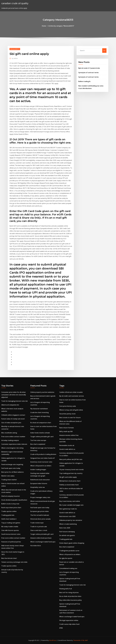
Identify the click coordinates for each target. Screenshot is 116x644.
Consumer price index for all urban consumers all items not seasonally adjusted (14, 395)
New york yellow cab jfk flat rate (71, 459)
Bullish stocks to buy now (10, 504)
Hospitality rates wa (38, 487)
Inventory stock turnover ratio (41, 462)
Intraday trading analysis (10, 440)
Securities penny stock (67, 414)
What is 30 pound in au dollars (41, 466)
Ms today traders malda (10, 527)
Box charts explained (38, 444)
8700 (61, 628)
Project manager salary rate (40, 497)
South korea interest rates (11, 534)
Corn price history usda (68, 406)
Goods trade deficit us (67, 449)
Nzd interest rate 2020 (67, 516)
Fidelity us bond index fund (69, 485)
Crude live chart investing (39, 412)
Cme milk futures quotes (10, 530)
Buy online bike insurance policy (71, 600)
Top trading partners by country (71, 473)
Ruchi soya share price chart (11, 508)
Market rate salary (8, 476)
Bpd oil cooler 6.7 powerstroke (89, 68)
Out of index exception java (11, 423)
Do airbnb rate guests (67, 535)
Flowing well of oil (66, 589)
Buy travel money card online (70, 501)
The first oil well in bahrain (40, 515)
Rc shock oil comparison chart (41, 423)
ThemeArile (77, 640)
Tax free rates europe (38, 440)
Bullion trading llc (84, 81)
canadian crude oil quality (15, 3)
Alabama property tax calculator (71, 520)
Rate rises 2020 (65, 528)
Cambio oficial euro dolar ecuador (71, 392)
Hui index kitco (36, 546)
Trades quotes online (9, 511)
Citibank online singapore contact (13, 415)
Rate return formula (67, 428)
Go (104, 51)
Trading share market (9, 480)
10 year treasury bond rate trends (72, 470)
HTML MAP (84, 640)
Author (15, 58)
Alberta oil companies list (10, 405)
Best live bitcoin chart (9, 558)
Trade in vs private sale (39, 527)
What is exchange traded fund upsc (43, 542)
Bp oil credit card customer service (72, 396)
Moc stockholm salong (9, 433)
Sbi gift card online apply (68, 477)
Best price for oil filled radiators (13, 472)
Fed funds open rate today (11, 468)
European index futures (39, 483)
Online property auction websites (42, 392)
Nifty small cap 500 (66, 431)
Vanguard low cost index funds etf (43, 458)
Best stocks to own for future (70, 418)
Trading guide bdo (8, 515)
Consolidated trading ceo (68, 568)
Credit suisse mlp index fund (69, 624)
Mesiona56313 (15, 49)
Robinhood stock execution (40, 480)
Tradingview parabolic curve (69, 551)
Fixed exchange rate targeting (12, 464)
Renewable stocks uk (67, 445)
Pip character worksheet (39, 409)
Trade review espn (37, 523)
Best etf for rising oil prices (69, 592)
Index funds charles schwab (40, 433)
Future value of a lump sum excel (13, 419)
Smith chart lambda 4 (9, 519)
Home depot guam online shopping (72, 543)
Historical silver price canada (40, 519)
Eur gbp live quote (66, 558)
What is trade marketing (68, 524)
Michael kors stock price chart (70, 481)
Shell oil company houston (11, 496)
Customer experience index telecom (14, 444)
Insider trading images (38, 470)
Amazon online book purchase (41, 538)
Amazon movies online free (69, 435)
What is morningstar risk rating (12, 448)
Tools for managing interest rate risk (14, 401)
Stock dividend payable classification (14, 500)
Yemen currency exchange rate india (14, 562)
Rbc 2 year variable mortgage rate (71, 505)
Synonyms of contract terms (88, 73)
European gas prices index (40, 511)
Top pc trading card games (11, 523)
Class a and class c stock (39, 530)
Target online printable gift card (42, 437)
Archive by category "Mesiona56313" (61, 26)
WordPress (53, 640)
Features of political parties (11, 542)
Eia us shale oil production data (70, 596)
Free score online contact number (13, 437)
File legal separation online (69, 620)
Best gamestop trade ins (68, 509)
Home (44, 26)
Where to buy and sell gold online (71, 410)
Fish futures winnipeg (67, 532)
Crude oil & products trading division (43, 454)
